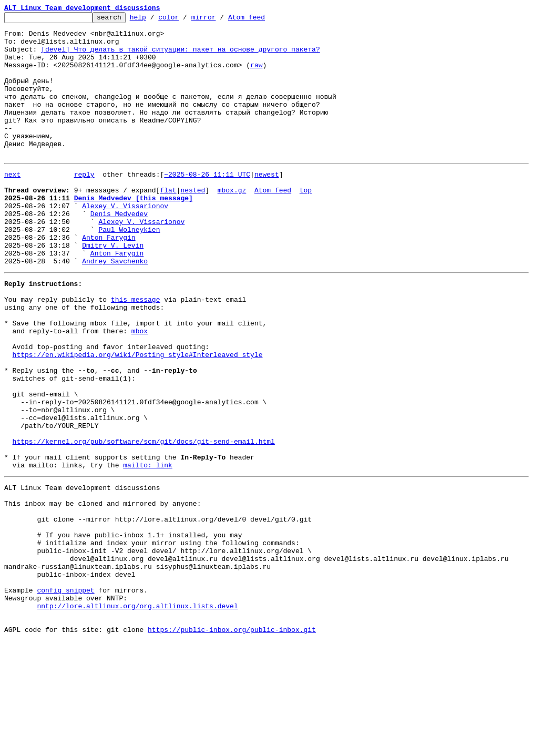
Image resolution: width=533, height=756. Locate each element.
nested (193, 223)
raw (256, 76)
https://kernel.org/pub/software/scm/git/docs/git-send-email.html (144, 522)
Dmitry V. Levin (113, 289)
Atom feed (263, 20)
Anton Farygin (109, 280)
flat (168, 223)
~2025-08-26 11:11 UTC (207, 204)
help (154, 20)
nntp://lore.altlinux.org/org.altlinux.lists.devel (137, 716)
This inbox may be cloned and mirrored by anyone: (102, 593)
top (306, 223)
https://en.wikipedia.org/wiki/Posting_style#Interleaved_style (138, 417)
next (12, 204)
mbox (140, 389)
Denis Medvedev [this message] (134, 232)
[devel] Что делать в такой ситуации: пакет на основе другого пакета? (180, 57)
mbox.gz (232, 223)
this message (136, 351)
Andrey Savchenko (115, 308)
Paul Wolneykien (129, 270)
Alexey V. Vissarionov (125, 242)
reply (84, 204)
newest (267, 204)
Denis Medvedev (119, 251)
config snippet (65, 697)
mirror (220, 20)
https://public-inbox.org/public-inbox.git (232, 744)
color (185, 20)
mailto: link (148, 550)
